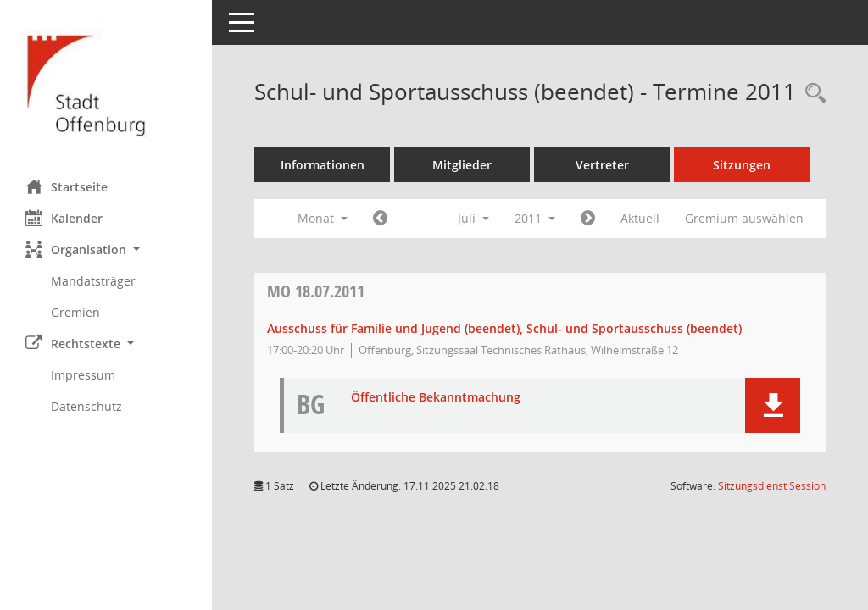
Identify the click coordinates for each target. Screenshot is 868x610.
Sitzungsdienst (772, 486)
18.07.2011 (316, 291)
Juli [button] (473, 218)
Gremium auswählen (744, 218)
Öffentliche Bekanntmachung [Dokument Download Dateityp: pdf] (436, 398)
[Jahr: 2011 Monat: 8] (588, 219)
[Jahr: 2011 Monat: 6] (380, 219)
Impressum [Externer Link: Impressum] (83, 375)
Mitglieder (462, 165)
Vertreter (602, 165)
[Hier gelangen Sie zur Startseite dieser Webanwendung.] (106, 83)
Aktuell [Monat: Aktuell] (640, 218)
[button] (106, 250)
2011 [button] (535, 218)
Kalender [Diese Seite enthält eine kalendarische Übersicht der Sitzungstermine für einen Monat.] (64, 218)
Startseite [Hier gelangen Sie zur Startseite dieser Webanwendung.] (67, 186)
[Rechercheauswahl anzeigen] (811, 94)
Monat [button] (323, 218)
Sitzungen (742, 165)
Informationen (323, 165)
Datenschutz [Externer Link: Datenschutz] (86, 406)
